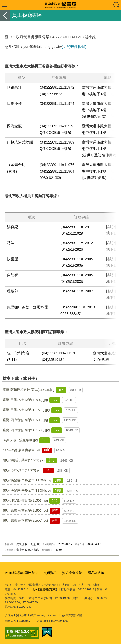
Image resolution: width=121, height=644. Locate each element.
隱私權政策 (86, 572)
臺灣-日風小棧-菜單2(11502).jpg (26, 410)
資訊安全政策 (65, 572)
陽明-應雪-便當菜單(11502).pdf (25, 510)
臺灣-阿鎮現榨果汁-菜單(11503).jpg (29, 390)
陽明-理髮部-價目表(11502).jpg (25, 500)
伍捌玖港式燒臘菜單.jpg (20, 440)
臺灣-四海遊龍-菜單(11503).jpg (25, 420)
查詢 (116, 5)
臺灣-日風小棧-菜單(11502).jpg (25, 400)
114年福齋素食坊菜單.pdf (21, 450)
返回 (5, 15)
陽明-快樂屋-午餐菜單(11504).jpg (27, 490)
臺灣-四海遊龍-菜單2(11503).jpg (26, 430)
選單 (5, 5)
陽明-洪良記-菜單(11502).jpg (24, 460)
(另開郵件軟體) (74, 47)
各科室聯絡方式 (43, 588)
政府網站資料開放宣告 (19, 572)
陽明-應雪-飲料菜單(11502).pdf (25, 521)
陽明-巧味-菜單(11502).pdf (22, 470)
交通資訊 (45, 572)
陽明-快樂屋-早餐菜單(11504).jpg (27, 480)
